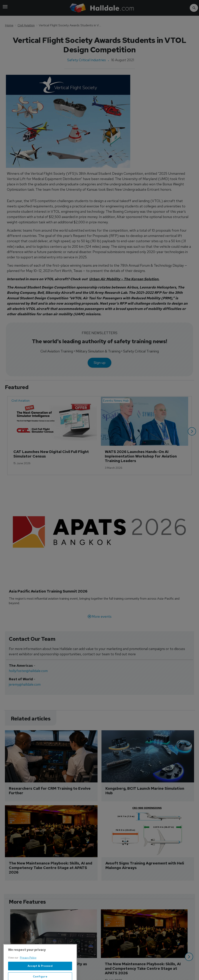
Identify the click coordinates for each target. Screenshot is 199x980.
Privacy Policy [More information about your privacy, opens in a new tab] (28, 968)
